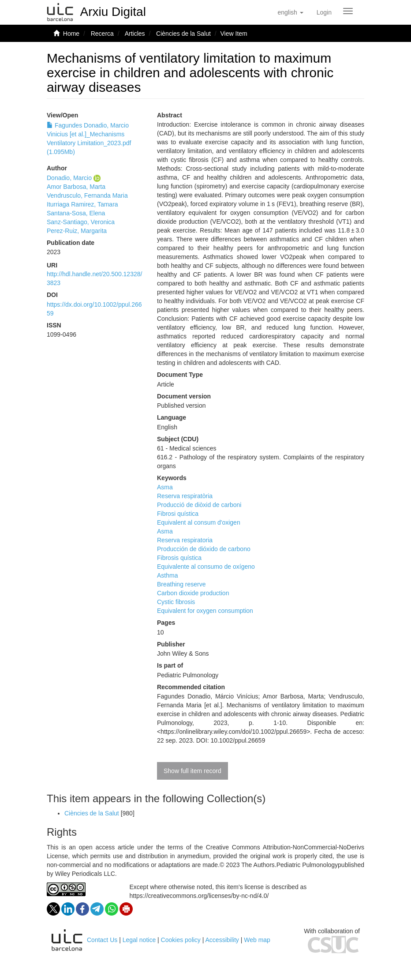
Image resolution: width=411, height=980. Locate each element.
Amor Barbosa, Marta (76, 187)
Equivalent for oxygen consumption (205, 611)
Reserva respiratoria (185, 540)
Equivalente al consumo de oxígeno (206, 567)
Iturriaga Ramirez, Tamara (82, 204)
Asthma (167, 575)
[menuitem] (324, 12)
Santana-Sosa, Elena (76, 213)
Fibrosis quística (179, 558)
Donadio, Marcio (69, 178)
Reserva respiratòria (185, 496)
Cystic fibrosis (176, 602)
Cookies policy (181, 940)
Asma (165, 487)
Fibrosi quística (178, 514)
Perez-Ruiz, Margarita (77, 231)
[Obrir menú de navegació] (348, 11)
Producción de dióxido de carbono (204, 549)
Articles (135, 34)
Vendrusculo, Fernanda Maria (87, 195)
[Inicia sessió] (324, 12)
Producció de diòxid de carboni (199, 505)
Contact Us (102, 940)
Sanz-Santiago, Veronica (81, 222)
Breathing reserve (181, 584)
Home (71, 34)
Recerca (102, 34)
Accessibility (222, 940)
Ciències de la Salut (183, 34)
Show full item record (192, 771)
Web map (257, 940)
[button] (290, 12)
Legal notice (139, 940)
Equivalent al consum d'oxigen (199, 522)
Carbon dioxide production (193, 593)
